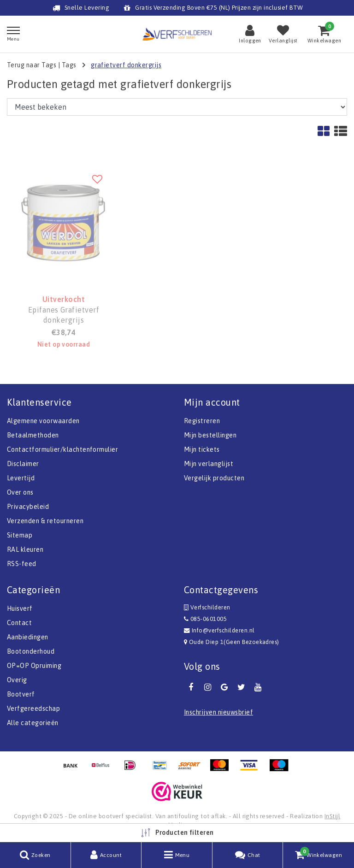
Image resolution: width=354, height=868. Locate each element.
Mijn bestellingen (210, 435)
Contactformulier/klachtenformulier (62, 449)
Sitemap (20, 535)
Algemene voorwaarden (43, 421)
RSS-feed (22, 564)
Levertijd (21, 478)
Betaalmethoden (33, 435)
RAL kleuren (25, 549)
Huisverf (20, 608)
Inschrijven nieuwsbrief (218, 712)
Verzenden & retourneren (45, 521)
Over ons (20, 492)
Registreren (202, 421)
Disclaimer (23, 464)
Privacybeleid (28, 507)
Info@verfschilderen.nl (219, 630)
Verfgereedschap (33, 709)
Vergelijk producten (214, 478)
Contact (19, 623)
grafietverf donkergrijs (126, 65)
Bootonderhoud (31, 651)
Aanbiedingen (28, 637)
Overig (17, 680)
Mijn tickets (202, 449)
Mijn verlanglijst (209, 464)
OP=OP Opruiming (34, 666)
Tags (69, 65)
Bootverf (21, 694)
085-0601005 (205, 619)
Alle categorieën (33, 723)
